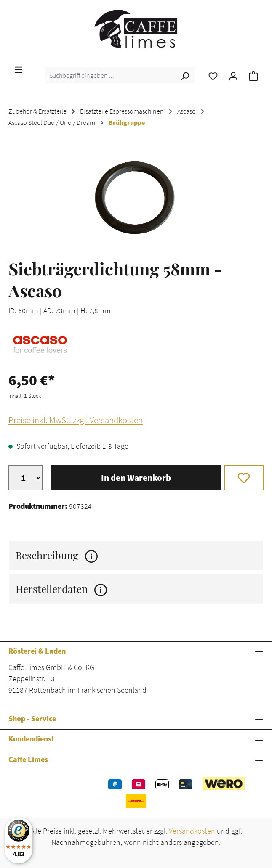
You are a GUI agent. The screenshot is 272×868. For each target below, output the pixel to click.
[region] (136, 197)
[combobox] (111, 75)
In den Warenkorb (136, 478)
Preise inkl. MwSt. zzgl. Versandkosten (76, 420)
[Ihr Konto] (233, 75)
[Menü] (19, 69)
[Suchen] (185, 75)
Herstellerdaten (61, 589)
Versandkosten (192, 831)
